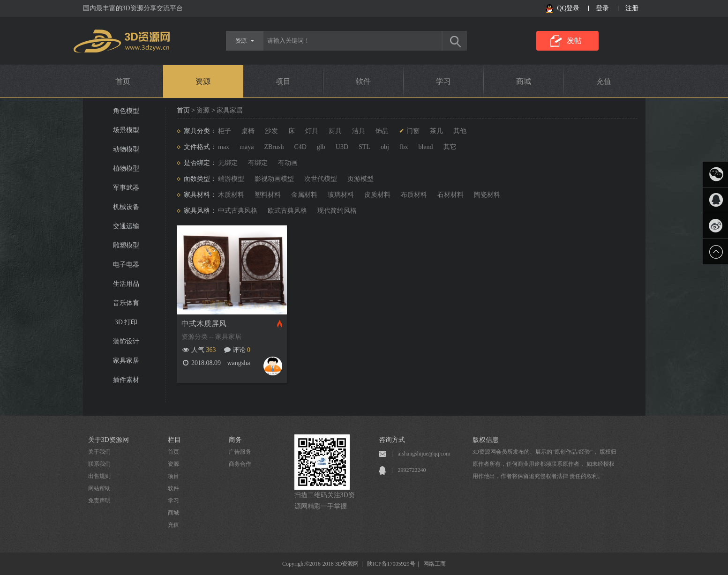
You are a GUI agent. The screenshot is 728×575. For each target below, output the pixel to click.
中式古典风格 (238, 211)
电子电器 (126, 265)
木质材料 (231, 195)
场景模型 (126, 130)
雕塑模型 (126, 245)
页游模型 (360, 179)
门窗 (413, 131)
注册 (632, 8)
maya (247, 147)
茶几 (436, 131)
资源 (203, 81)
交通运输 (126, 226)
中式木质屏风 (204, 324)
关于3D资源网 (109, 440)
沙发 (271, 131)
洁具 (359, 131)
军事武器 (126, 188)
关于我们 (99, 452)
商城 (524, 81)
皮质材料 (377, 195)
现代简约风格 (337, 211)
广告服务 (240, 452)
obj (385, 147)
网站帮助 (99, 488)
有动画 (288, 163)
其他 (460, 131)
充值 (604, 81)
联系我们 (99, 464)
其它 (450, 147)
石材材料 (450, 195)
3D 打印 (126, 322)
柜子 (225, 131)
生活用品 (126, 284)
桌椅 (248, 131)
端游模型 (231, 179)
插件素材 (126, 380)
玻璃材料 (341, 195)
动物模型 (126, 149)
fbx (404, 147)
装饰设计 (126, 341)
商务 (235, 440)
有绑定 (258, 163)
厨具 (335, 131)
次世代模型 (321, 179)
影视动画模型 (274, 179)
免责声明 (99, 500)
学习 (443, 81)
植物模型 (126, 168)
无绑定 (228, 163)
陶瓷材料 (487, 195)
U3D (342, 147)
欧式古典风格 (287, 211)
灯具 (312, 131)
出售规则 (99, 476)
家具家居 (126, 361)
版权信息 (486, 440)
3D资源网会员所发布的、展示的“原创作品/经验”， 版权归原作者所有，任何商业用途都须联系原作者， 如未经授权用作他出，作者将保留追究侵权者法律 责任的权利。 (545, 464)
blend (425, 147)
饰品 (382, 131)
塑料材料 (268, 195)
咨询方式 (392, 440)
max (224, 147)
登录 (602, 8)
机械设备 (126, 207)
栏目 (174, 440)
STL (364, 147)
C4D (300, 147)
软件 (363, 81)
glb (321, 147)
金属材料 (304, 195)
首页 (123, 81)
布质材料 (414, 195)
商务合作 (240, 464)
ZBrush (274, 147)
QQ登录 (568, 8)
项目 (283, 81)
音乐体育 (126, 303)
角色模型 (126, 111)
